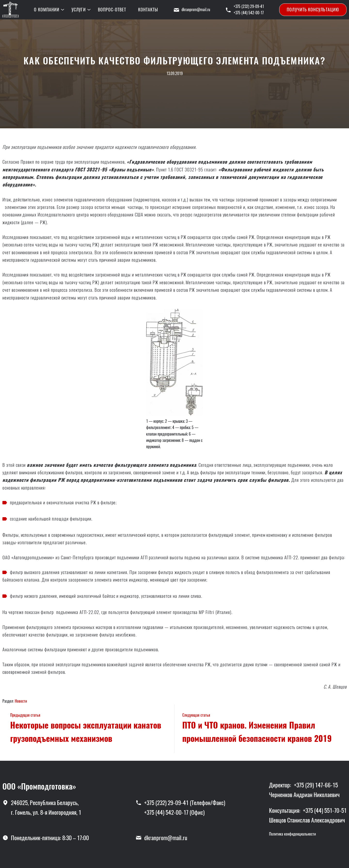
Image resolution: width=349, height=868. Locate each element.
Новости (21, 701)
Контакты (148, 10)
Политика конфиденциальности (292, 834)
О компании (47, 10)
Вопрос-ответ (112, 10)
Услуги (79, 10)
